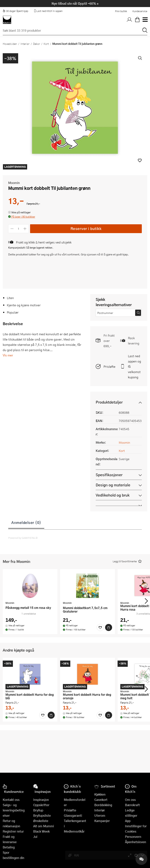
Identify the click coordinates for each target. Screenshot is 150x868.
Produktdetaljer (109, 402)
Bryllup (38, 810)
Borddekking (103, 805)
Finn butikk (121, 11)
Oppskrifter (41, 805)
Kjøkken (100, 794)
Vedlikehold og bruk (113, 495)
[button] (140, 160)
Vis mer (8, 355)
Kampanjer (102, 821)
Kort (46, 44)
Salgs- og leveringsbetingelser (14, 810)
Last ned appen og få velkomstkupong (134, 366)
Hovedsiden (10, 44)
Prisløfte (109, 366)
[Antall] (19, 229)
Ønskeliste (41, 821)
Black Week (41, 831)
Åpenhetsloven (136, 842)
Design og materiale (113, 485)
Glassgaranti (73, 815)
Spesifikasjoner (109, 475)
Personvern (133, 837)
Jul (35, 837)
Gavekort (101, 800)
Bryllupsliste (42, 815)
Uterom (100, 815)
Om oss (130, 800)
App (128, 821)
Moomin (14, 183)
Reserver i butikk (86, 228)
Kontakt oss (11, 800)
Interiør (25, 44)
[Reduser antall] (12, 229)
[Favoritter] (100, 627)
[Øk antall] (25, 229)
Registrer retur (13, 831)
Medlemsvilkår (74, 831)
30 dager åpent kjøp (15, 11)
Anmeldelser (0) (26, 522)
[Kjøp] (109, 627)
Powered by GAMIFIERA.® (23, 538)
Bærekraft (132, 805)
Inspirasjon (41, 800)
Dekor (37, 44)
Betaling (9, 847)
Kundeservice (140, 11)
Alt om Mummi (44, 826)
